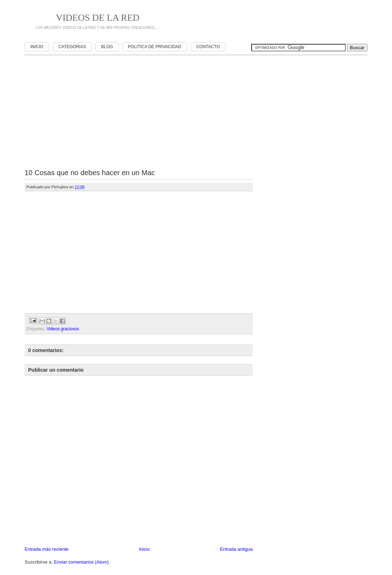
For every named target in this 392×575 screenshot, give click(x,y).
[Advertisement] (269, 21)
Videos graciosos (63, 329)
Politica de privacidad (155, 47)
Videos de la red (98, 18)
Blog (107, 47)
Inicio (37, 47)
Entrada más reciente (47, 549)
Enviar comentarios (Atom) (81, 562)
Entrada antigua (236, 549)
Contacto (208, 47)
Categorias (72, 47)
